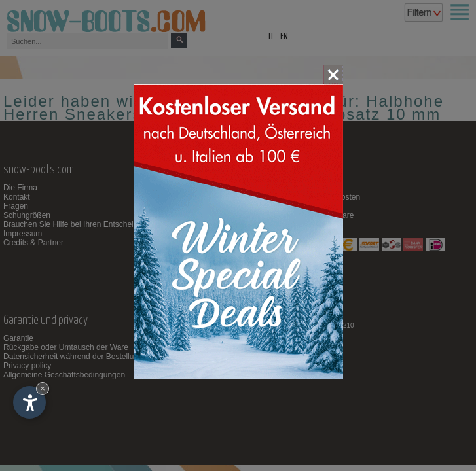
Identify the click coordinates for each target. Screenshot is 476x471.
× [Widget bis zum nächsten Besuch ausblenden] (43, 388)
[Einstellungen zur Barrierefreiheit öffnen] (29, 402)
